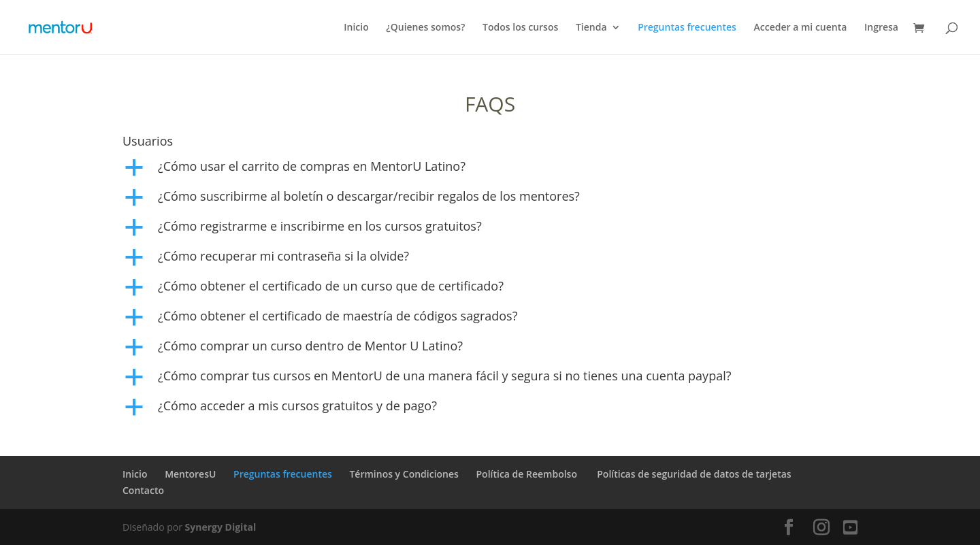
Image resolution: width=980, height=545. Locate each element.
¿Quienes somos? (425, 28)
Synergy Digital (221, 527)
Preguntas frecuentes (687, 28)
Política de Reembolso (528, 474)
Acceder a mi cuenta (801, 28)
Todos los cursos (520, 28)
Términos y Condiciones (404, 474)
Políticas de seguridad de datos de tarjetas (694, 474)
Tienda (591, 28)
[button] (490, 169)
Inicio (356, 28)
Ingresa (881, 28)
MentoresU (190, 474)
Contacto (143, 490)
